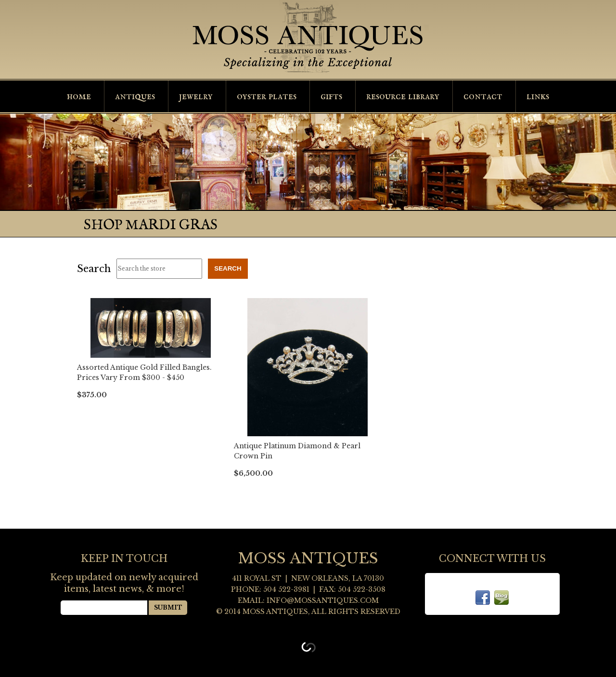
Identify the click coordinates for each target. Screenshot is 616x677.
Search (94, 269)
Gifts (331, 96)
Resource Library (403, 96)
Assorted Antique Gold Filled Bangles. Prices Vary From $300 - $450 (144, 372)
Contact (483, 96)
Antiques (135, 96)
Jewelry (196, 96)
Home (79, 96)
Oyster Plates (267, 96)
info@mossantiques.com (323, 600)
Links (538, 96)
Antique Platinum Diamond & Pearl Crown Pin (297, 451)
